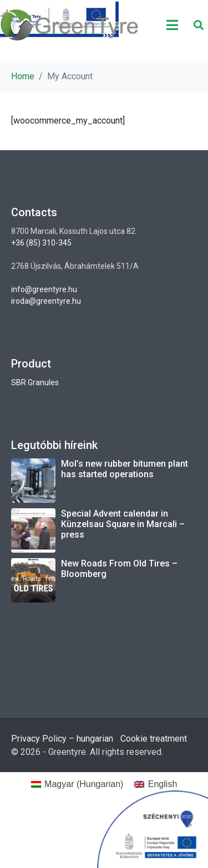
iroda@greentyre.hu (46, 301)
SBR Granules (35, 382)
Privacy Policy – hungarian (62, 739)
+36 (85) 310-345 (41, 243)
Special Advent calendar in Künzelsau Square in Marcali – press (123, 524)
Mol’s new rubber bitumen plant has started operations (125, 469)
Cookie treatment (154, 739)
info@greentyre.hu (44, 289)
